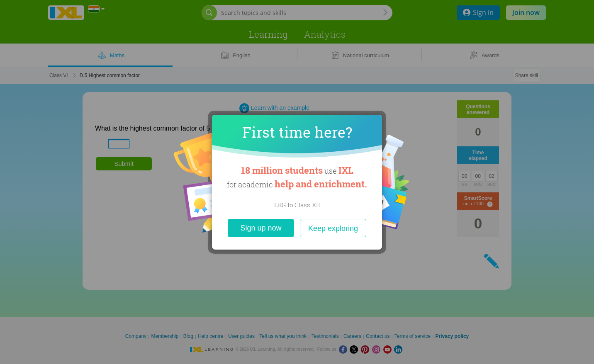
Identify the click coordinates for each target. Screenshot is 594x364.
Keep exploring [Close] (333, 228)
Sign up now (261, 228)
